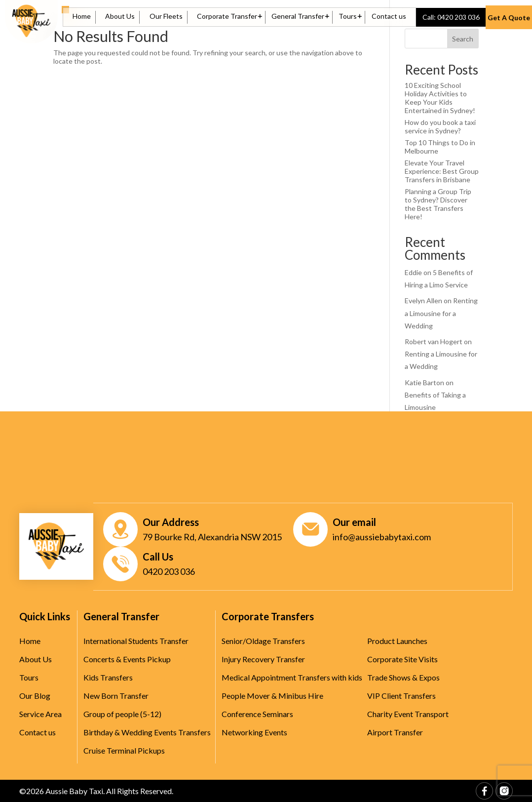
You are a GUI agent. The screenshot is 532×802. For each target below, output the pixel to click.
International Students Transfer (136, 641)
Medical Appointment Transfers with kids (292, 677)
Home (82, 17)
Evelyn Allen (423, 301)
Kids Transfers (108, 677)
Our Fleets (166, 17)
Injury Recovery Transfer (263, 659)
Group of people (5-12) (122, 714)
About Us (120, 17)
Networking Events (254, 732)
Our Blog (35, 696)
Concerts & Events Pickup (127, 659)
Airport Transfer (395, 732)
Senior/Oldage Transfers (263, 641)
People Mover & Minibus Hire (272, 696)
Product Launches (397, 641)
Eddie (413, 272)
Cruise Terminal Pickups (124, 750)
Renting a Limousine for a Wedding (441, 313)
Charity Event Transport (408, 714)
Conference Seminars (257, 714)
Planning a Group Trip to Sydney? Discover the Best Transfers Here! (438, 204)
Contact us (389, 17)
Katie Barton (424, 382)
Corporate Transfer (227, 17)
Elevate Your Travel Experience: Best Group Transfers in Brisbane (442, 171)
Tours (348, 17)
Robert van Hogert (434, 341)
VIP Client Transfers (401, 696)
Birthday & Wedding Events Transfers (147, 732)
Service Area (40, 714)
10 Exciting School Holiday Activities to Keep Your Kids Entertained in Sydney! (440, 98)
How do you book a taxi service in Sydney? (440, 126)
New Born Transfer (116, 696)
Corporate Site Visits (402, 659)
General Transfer (298, 17)
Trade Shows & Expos (403, 677)
